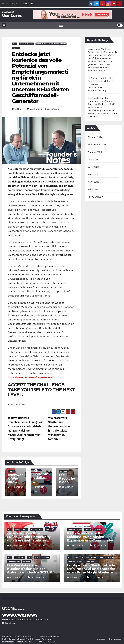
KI (58, 109)
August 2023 (95, 152)
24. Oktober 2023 (19, 545)
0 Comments (39, 545)
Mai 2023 (93, 174)
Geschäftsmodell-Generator (43, 109)
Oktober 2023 (95, 137)
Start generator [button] (17, 404)
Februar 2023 (95, 197)
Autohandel (19, 557)
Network (64, 471)
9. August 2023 (78, 577)
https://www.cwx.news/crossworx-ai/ (31, 377)
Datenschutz (115, 639)
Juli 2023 (93, 159)
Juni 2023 (93, 167)
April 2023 (93, 182)
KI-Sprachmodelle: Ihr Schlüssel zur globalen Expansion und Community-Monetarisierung (101, 84)
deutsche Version (42, 557)
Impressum (102, 639)
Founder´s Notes (26, 44)
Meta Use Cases (36, 530)
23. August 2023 (18, 577)
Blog (30, 557)
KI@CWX (16, 48)
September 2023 (97, 145)
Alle (15, 44)
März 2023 (94, 189)
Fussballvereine (21, 530)
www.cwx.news (20, 615)
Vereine (11, 471)
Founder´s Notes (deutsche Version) (51, 44)
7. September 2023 (39, 487)
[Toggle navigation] (61, 25)
